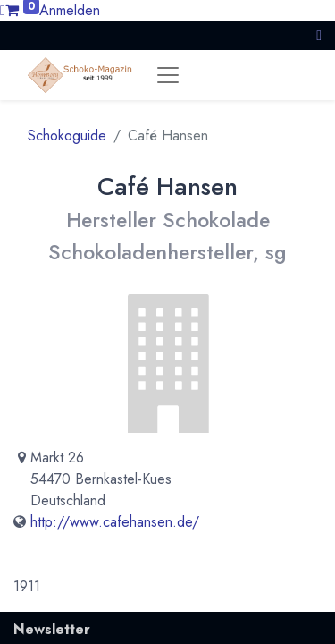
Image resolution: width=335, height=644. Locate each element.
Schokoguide (67, 136)
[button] (319, 35)
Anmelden (70, 10)
